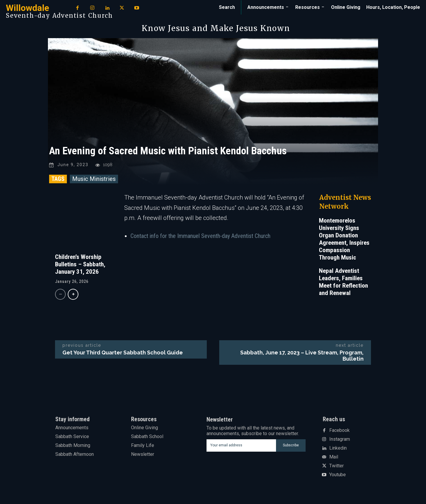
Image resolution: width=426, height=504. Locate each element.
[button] (227, 7)
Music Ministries (94, 180)
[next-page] (73, 295)
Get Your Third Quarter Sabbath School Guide (123, 353)
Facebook (339, 432)
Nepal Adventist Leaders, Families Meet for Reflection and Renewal (343, 283)
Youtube (338, 476)
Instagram (340, 440)
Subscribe (291, 446)
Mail (334, 458)
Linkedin (338, 449)
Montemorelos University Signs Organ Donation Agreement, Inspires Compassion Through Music (344, 240)
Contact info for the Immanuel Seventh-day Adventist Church (200, 237)
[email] (241, 446)
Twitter (337, 467)
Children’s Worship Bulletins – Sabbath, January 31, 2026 (80, 265)
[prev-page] (60, 295)
